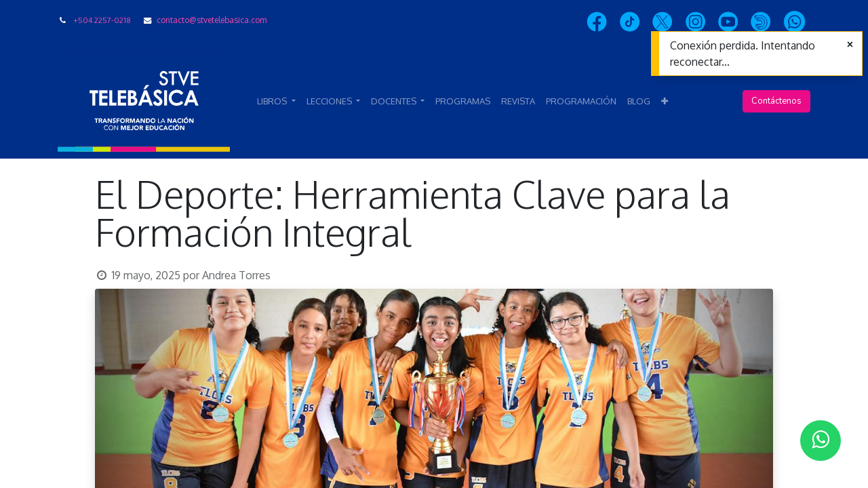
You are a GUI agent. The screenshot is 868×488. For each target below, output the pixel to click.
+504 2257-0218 (102, 20)
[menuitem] (463, 102)
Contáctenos (776, 101)
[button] (665, 102)
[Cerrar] (850, 45)
